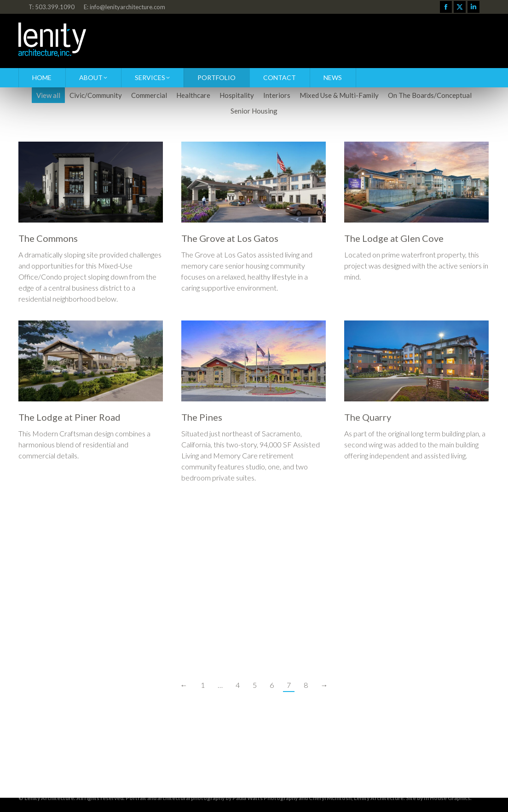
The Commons (48, 238)
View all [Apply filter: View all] (48, 95)
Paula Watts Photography (265, 798)
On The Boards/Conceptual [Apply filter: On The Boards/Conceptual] (430, 95)
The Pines (202, 417)
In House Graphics (447, 798)
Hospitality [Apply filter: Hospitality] (237, 95)
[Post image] (91, 182)
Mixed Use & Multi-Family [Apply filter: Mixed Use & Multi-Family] (339, 95)
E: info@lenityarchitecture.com (124, 7)
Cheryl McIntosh (330, 798)
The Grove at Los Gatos (230, 238)
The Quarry (368, 417)
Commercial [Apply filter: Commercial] (149, 95)
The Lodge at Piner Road (69, 417)
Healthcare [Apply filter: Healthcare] (193, 95)
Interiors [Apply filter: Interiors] (277, 95)
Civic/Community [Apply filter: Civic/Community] (96, 95)
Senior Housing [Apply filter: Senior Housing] (254, 111)
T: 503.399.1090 (52, 7)
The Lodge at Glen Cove (394, 238)
